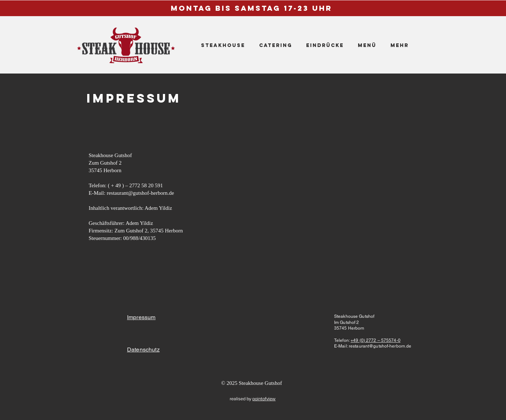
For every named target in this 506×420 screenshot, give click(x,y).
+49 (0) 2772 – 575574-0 (376, 340)
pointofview (264, 399)
